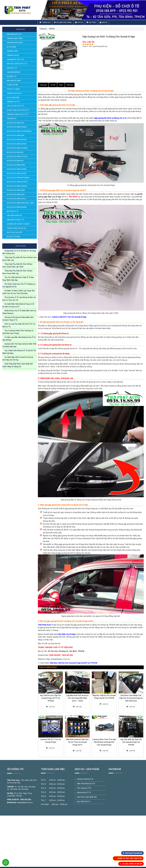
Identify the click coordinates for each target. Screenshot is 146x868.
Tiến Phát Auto (13, 780)
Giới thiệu (91, 22)
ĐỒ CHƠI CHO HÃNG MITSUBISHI (18, 178)
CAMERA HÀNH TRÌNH (15, 38)
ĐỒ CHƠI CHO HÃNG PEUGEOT (17, 182)
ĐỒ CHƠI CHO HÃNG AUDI (16, 195)
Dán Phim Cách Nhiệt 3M (87, 797)
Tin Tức (79, 22)
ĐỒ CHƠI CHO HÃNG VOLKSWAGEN (19, 131)
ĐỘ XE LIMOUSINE (13, 98)
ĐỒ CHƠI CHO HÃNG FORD (16, 165)
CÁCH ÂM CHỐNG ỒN (14, 216)
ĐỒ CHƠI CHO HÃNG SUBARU (17, 186)
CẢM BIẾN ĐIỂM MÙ (14, 72)
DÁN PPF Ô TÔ (12, 68)
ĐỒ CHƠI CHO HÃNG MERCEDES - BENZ (21, 203)
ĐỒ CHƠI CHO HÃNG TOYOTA (17, 157)
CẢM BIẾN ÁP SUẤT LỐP (15, 60)
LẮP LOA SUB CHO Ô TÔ (15, 106)
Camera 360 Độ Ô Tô (85, 779)
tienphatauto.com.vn (25, 803)
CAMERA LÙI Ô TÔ (13, 102)
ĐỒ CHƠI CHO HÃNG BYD (15, 123)
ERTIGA (52, 29)
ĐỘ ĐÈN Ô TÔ (11, 76)
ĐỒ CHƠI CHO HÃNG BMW (16, 190)
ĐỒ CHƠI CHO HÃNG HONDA (17, 169)
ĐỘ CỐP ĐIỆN (11, 47)
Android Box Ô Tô (84, 792)
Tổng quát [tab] (43, 85)
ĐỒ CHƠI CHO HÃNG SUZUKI (17, 173)
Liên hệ (103, 22)
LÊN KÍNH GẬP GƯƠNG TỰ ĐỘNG (18, 224)
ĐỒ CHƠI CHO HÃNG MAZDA (17, 140)
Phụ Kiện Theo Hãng (63, 22)
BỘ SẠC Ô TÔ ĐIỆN (13, 237)
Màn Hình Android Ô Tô (86, 784)
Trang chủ (45, 22)
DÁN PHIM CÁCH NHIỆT (15, 43)
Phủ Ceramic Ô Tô (84, 788)
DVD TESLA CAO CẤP (14, 232)
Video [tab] (61, 85)
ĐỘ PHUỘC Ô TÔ (13, 211)
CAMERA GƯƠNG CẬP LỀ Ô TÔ (18, 114)
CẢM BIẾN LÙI (11, 119)
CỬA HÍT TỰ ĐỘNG (13, 89)
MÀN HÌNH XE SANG (14, 81)
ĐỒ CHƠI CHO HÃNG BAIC (16, 135)
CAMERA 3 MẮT (13, 51)
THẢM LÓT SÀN (12, 85)
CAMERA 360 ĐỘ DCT (14, 93)
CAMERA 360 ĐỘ (13, 55)
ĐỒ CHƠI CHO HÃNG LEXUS (16, 199)
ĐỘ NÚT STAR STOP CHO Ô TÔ (18, 110)
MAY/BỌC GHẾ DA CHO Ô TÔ (17, 64)
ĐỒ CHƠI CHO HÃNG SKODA (17, 144)
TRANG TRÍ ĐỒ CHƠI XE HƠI (16, 228)
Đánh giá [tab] (70, 85)
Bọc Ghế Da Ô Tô (84, 802)
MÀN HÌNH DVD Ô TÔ (14, 34)
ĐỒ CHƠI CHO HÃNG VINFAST (17, 127)
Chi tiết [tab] (53, 85)
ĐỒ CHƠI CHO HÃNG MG (15, 161)
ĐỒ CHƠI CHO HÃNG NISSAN (17, 207)
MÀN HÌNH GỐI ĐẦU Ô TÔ (15, 220)
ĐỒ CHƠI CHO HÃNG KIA (15, 152)
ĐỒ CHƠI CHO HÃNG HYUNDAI (17, 148)
